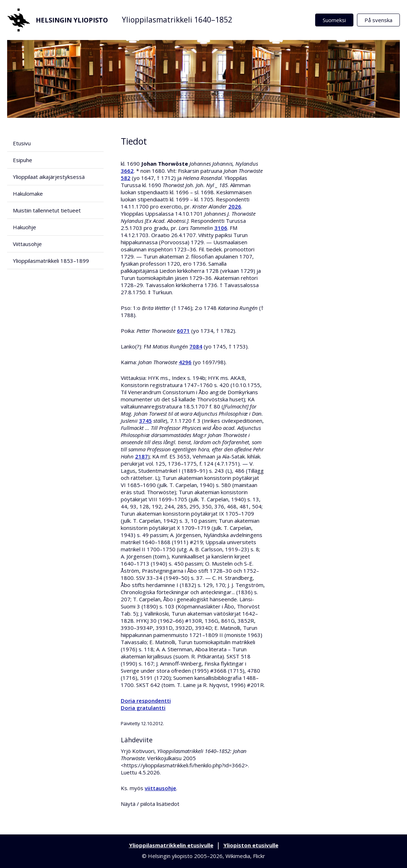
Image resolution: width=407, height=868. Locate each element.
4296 (185, 362)
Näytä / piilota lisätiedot (150, 804)
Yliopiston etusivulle (251, 845)
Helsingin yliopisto (58, 20)
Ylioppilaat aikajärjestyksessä (49, 177)
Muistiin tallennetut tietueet (47, 210)
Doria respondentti (146, 701)
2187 (142, 456)
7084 (196, 346)
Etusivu (22, 143)
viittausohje (160, 788)
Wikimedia (238, 856)
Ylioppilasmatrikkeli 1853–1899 (51, 261)
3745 (145, 421)
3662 (127, 171)
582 (126, 178)
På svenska (378, 20)
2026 (235, 206)
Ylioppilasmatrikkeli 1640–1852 (177, 20)
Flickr (259, 856)
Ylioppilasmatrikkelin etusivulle (171, 845)
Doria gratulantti (143, 708)
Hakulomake (28, 194)
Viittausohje (27, 244)
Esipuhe (23, 160)
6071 (183, 331)
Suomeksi (334, 20)
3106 (221, 228)
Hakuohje (24, 227)
